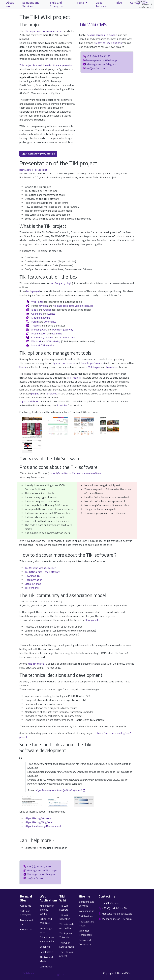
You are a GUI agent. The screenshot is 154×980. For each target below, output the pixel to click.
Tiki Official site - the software (42, 572)
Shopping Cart (39, 329)
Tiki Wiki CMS (93, 24)
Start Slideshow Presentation (38, 154)
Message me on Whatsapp (102, 60)
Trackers (36, 326)
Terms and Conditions (85, 942)
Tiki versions (32, 588)
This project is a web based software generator (46, 65)
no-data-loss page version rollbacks (73, 306)
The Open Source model (67, 945)
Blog (119, 3)
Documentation (33, 580)
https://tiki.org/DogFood (39, 822)
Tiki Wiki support (64, 908)
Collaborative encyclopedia (47, 939)
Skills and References (85, 933)
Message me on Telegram (101, 64)
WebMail (36, 341)
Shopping (45, 947)
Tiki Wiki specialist (65, 917)
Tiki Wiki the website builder (40, 568)
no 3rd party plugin (62, 283)
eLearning (57, 333)
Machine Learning (41, 318)
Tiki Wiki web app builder (66, 926)
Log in (58, 974)
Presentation (39, 333)
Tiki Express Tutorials (66, 935)
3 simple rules (93, 620)
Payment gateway (63, 329)
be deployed (33, 291)
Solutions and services (87, 904)
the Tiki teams (36, 664)
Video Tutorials (33, 584)
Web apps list (86, 911)
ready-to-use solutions (109, 43)
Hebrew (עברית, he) (144, 7)
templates (51, 393)
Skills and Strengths (26, 913)
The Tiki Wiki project (66, 954)
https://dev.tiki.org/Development (43, 826)
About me (26, 906)
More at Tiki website (43, 345)
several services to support (102, 35)
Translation (112, 367)
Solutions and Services (31, 4)
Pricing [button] (80, 3)
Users (23, 367)
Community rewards (43, 337)
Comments (50, 322)
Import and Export (30, 401)
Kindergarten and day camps (47, 910)
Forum (35, 322)
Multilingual (94, 367)
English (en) (141, 2)
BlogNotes (26, 929)
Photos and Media (46, 959)
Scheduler (62, 405)
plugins (35, 393)
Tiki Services (86, 916)
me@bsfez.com (96, 68)
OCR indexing (53, 341)
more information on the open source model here (75, 473)
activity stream (68, 337)
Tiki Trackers (74, 378)
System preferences (64, 363)
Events (51, 314)
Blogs (35, 310)
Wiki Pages (37, 302)
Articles (47, 310)
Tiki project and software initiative (44, 31)
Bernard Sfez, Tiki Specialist (33, 170)
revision (43, 306)
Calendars (37, 314)
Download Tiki (33, 576)
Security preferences (92, 363)
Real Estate (46, 952)
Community (46, 966)
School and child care (46, 921)
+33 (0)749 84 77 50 (98, 56)
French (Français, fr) (144, 4)
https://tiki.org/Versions (38, 818)
